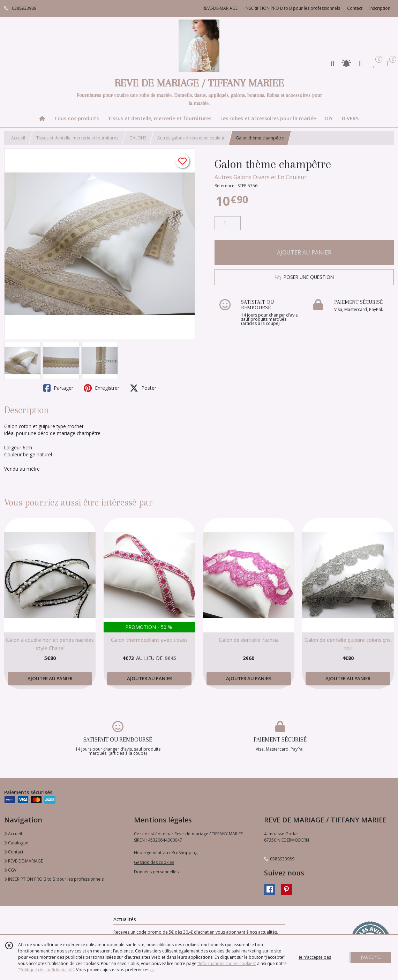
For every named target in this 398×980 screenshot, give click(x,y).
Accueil (18, 138)
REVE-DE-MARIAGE (24, 861)
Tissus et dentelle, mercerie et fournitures (77, 138)
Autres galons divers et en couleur (191, 138)
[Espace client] (360, 63)
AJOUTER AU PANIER (304, 252)
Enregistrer (102, 388)
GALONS (138, 138)
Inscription (380, 8)
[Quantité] (228, 223)
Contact (355, 8)
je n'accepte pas (315, 957)
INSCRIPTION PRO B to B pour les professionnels (54, 879)
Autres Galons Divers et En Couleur (261, 177)
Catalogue (16, 843)
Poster (143, 388)
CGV (10, 870)
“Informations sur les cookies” (227, 963)
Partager (58, 388)
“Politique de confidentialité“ (46, 970)
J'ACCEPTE (371, 957)
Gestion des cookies (154, 862)
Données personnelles (156, 872)
